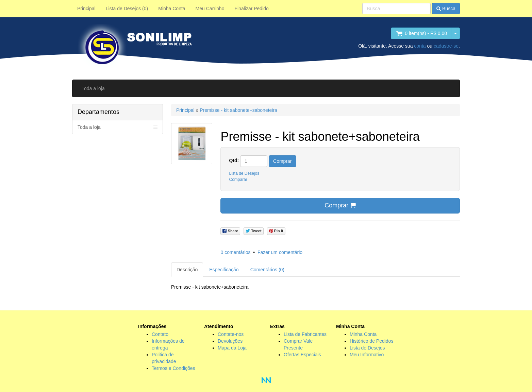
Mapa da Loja (232, 348)
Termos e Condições (173, 368)
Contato (160, 334)
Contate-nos (231, 334)
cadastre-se (446, 46)
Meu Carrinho (210, 8)
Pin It (276, 231)
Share (230, 231)
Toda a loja (93, 88)
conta (420, 46)
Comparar (238, 180)
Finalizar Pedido (251, 8)
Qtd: (234, 160)
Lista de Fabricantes (305, 334)
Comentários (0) (267, 270)
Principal (86, 8)
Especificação (224, 270)
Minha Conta (172, 8)
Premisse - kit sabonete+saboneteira (238, 110)
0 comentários (235, 252)
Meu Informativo (367, 355)
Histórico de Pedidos (371, 341)
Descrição (187, 270)
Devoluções (230, 341)
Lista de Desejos (244, 173)
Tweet (253, 231)
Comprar (282, 161)
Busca (446, 8)
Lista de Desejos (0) (127, 8)
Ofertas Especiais (302, 355)
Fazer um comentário (280, 252)
